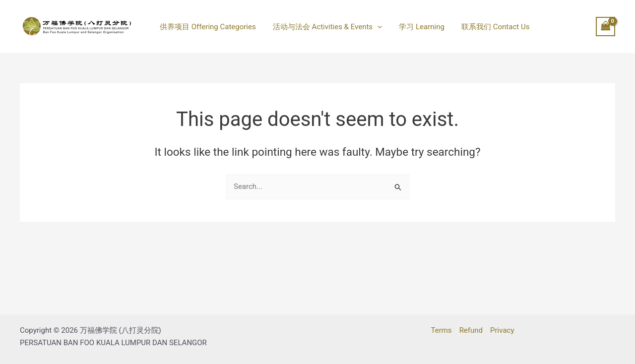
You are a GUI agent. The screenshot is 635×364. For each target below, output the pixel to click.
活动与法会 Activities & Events (324, 27)
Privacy (502, 330)
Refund (471, 330)
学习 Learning (417, 27)
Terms (441, 330)
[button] (374, 27)
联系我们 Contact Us (488, 27)
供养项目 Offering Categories (207, 27)
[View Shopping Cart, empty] (606, 27)
